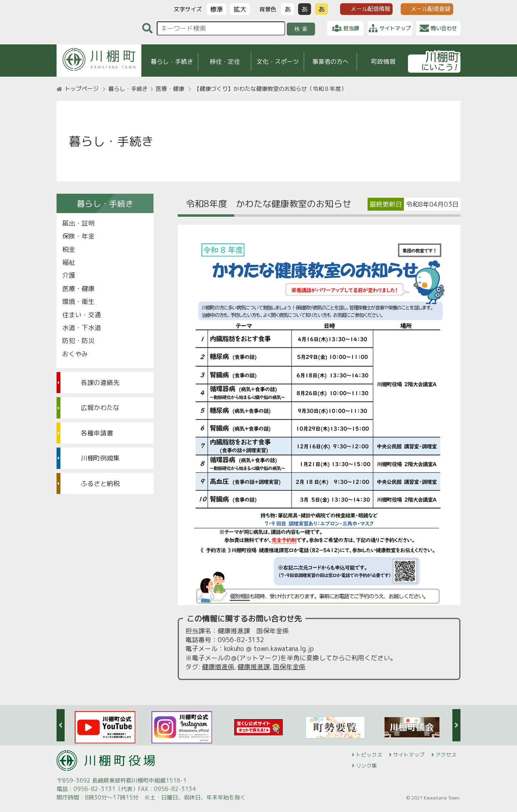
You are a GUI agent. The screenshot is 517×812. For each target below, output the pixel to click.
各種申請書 (97, 433)
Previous (61, 725)
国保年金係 (289, 667)
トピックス (369, 755)
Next (456, 725)
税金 (69, 249)
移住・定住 (225, 62)
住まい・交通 (82, 315)
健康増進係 (218, 667)
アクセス (446, 755)
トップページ (82, 89)
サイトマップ (409, 755)
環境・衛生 (78, 301)
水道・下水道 (82, 328)
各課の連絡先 (100, 383)
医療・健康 (170, 89)
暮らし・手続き (172, 62)
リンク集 (366, 766)
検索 (302, 29)
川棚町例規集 (100, 458)
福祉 (69, 262)
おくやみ (75, 354)
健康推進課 (254, 667)
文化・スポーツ (278, 62)
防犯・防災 (78, 341)
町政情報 (383, 62)
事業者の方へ (330, 62)
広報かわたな (100, 408)
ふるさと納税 (100, 483)
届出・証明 (78, 223)
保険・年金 (78, 236)
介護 (69, 275)
